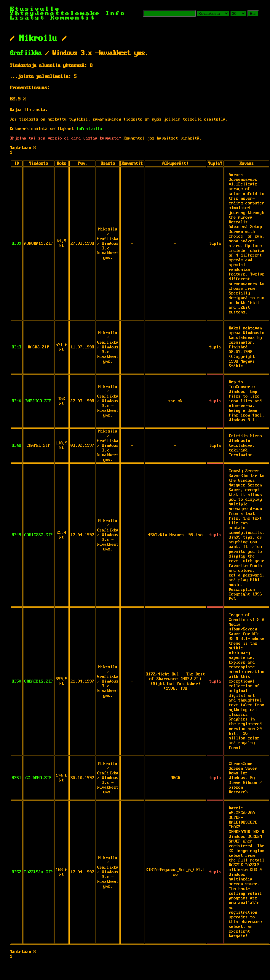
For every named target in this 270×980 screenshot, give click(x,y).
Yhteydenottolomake (55, 13)
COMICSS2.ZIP (39, 535)
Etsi (253, 13)
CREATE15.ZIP (39, 681)
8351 (17, 778)
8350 (17, 681)
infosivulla (89, 129)
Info (116, 13)
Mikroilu (38, 39)
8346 (17, 401)
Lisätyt (27, 18)
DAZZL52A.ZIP (39, 872)
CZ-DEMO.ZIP (39, 778)
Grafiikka (26, 53)
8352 (17, 872)
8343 (17, 347)
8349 (17, 535)
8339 (17, 244)
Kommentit (73, 18)
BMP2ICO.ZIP (39, 401)
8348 (17, 446)
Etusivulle (35, 9)
